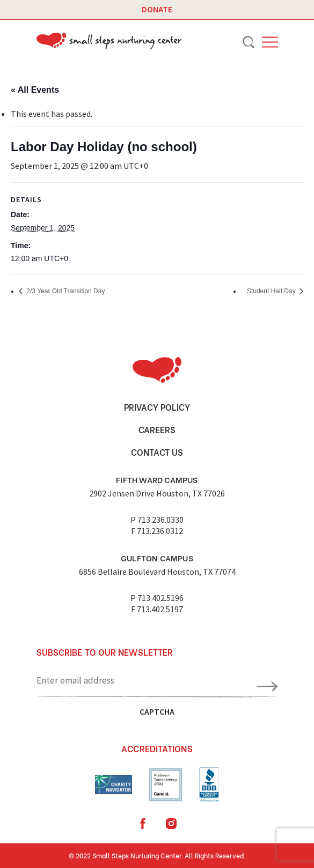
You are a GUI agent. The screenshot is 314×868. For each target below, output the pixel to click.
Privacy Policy (157, 407)
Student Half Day (272, 291)
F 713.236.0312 (157, 531)
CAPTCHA (157, 711)
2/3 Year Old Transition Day (65, 291)
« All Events (35, 90)
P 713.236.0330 (157, 520)
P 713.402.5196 (157, 598)
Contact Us (157, 452)
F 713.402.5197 (157, 609)
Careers (157, 429)
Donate (157, 9)
